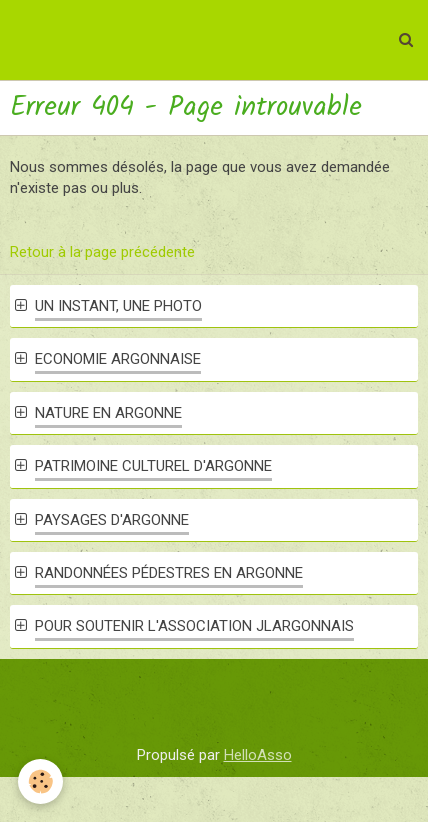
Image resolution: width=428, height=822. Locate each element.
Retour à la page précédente (102, 252)
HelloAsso (258, 755)
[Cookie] (40, 781)
